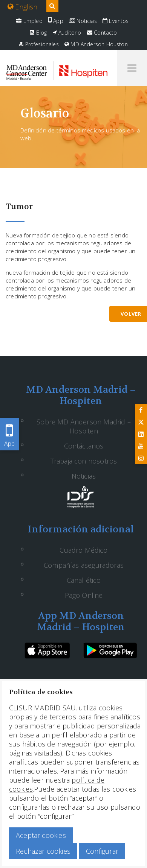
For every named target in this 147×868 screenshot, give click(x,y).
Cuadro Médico (83, 550)
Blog (38, 33)
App (56, 21)
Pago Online (84, 595)
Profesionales (39, 44)
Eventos (116, 21)
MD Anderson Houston (96, 44)
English (23, 7)
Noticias (83, 21)
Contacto (102, 33)
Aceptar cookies (41, 835)
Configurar (102, 851)
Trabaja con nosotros (84, 461)
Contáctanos (84, 446)
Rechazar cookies (43, 851)
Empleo (29, 21)
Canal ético (84, 580)
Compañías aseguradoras (84, 565)
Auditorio (67, 33)
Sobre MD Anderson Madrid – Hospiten (84, 426)
